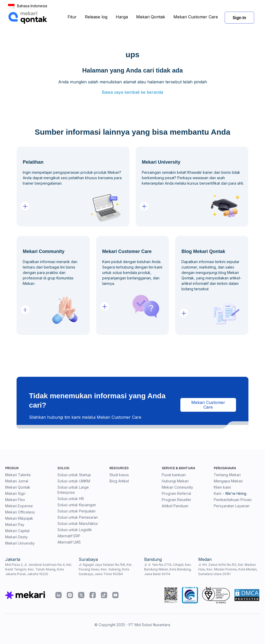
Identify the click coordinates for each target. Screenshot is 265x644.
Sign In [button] (239, 18)
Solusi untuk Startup (74, 475)
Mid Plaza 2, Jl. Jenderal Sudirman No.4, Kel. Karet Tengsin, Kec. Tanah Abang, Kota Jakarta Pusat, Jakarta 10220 (39, 569)
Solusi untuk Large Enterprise (73, 490)
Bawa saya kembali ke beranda (132, 92)
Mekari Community (177, 487)
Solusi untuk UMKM (74, 481)
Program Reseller (176, 500)
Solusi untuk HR (71, 499)
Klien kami (222, 487)
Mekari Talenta (18, 475)
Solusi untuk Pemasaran (78, 517)
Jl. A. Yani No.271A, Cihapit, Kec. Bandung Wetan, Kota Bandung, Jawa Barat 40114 (168, 569)
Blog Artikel (119, 481)
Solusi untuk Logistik (75, 530)
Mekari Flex (15, 500)
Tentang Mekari (227, 475)
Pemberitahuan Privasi (233, 500)
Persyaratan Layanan (232, 506)
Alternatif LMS (69, 542)
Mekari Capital (17, 531)
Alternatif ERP (69, 536)
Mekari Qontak (151, 17)
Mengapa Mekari (228, 481)
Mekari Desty (16, 537)
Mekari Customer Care (196, 17)
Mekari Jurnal (17, 481)
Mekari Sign (15, 493)
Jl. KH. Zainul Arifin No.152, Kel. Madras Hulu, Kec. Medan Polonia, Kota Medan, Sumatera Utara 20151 (228, 569)
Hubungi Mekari (175, 481)
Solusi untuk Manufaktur (78, 523)
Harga (122, 17)
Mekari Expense (19, 506)
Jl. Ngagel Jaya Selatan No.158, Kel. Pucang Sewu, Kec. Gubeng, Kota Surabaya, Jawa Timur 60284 (105, 569)
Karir (218, 493)
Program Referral (176, 493)
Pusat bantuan (174, 475)
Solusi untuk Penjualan (76, 511)
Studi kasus (119, 475)
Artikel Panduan (175, 506)
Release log (96, 17)
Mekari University (20, 543)
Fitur (72, 17)
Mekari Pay (15, 524)
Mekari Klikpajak (19, 518)
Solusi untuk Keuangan (77, 505)
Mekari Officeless (20, 512)
